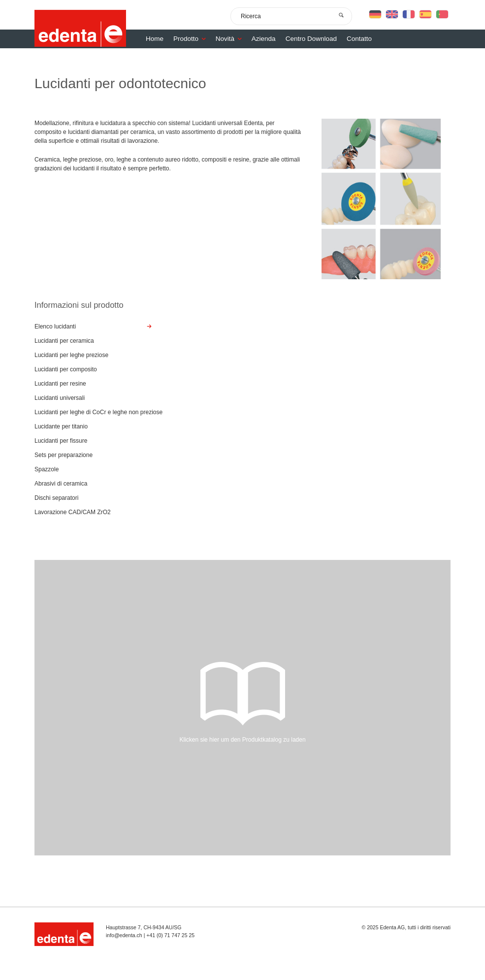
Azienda (264, 39)
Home (155, 39)
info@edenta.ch (124, 935)
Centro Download (311, 39)
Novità (231, 39)
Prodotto (192, 39)
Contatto (359, 39)
